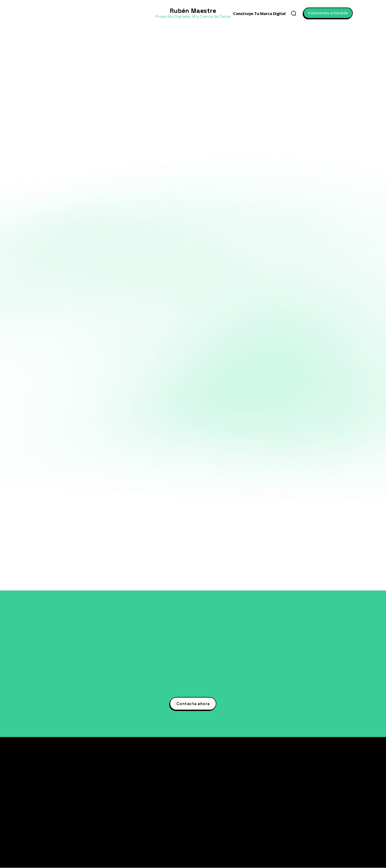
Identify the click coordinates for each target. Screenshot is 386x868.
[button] (294, 13)
